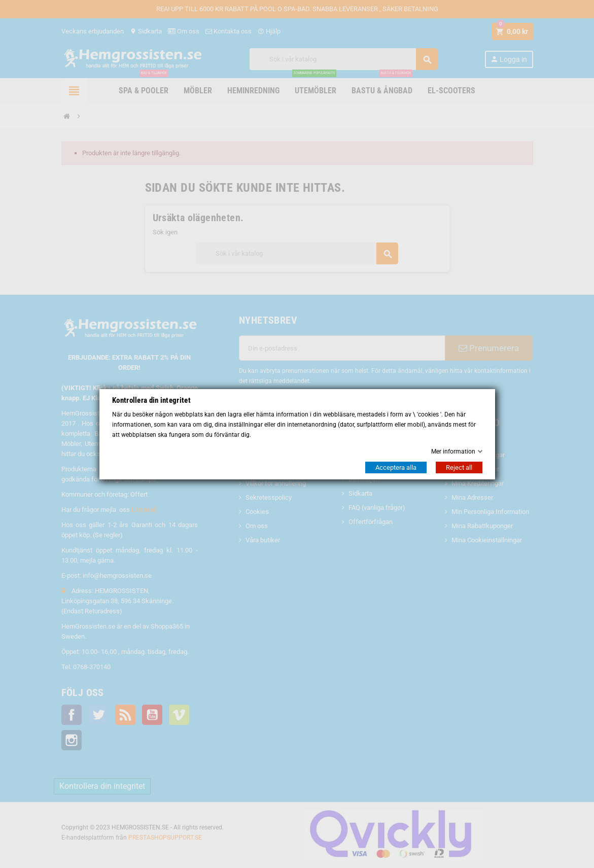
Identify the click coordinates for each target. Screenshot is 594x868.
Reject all (459, 467)
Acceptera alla (396, 467)
